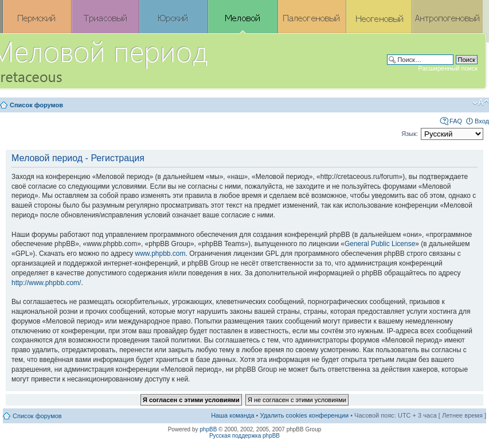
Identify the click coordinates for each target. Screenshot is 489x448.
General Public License (380, 244)
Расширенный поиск (448, 68)
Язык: (410, 134)
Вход (482, 121)
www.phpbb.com (160, 254)
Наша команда (232, 415)
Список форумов (36, 105)
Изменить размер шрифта (481, 103)
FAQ (456, 121)
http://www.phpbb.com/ (46, 283)
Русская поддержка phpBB (244, 436)
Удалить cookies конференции (305, 415)
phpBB (208, 429)
